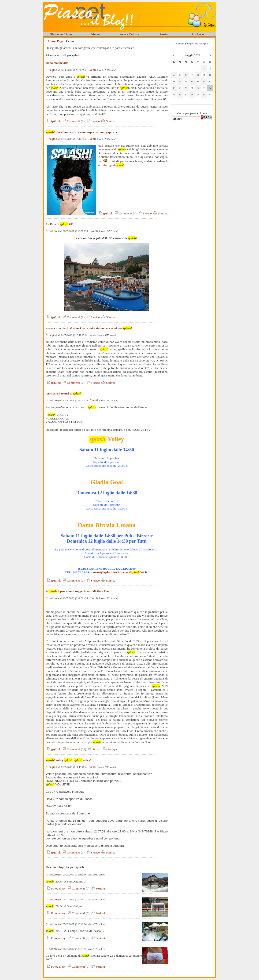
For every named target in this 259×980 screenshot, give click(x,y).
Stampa (108, 121)
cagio (52, 70)
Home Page (56, 41)
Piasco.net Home (61, 34)
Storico (92, 121)
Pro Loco (198, 34)
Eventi (92, 70)
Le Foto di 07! (59, 224)
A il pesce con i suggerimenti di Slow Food (78, 591)
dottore (53, 231)
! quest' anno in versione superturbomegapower (81, 132)
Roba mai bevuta (57, 63)
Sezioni (98, 888)
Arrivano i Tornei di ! (64, 393)
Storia (164, 34)
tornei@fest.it (134, 572)
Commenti (71, 121)
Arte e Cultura (129, 34)
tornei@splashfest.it (106, 572)
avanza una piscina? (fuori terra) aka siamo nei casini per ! (89, 328)
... (85, 881)
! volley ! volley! (68, 760)
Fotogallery (56, 888)
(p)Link (53, 121)
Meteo (96, 34)
